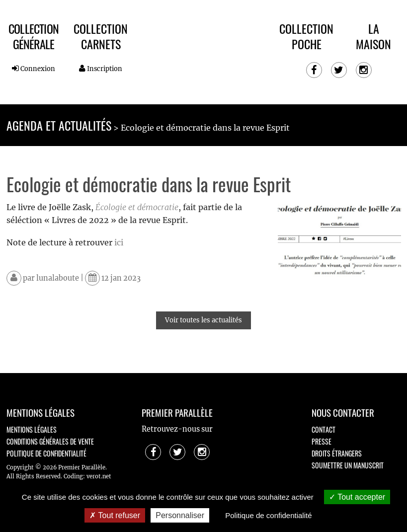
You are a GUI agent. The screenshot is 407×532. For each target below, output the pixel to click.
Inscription (101, 69)
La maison (373, 36)
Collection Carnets (101, 36)
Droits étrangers (337, 453)
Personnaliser (180, 515)
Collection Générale (34, 36)
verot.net (99, 476)
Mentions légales (32, 429)
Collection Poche (306, 36)
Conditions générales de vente (50, 441)
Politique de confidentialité (46, 453)
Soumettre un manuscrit (348, 465)
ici (119, 242)
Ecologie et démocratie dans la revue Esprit (205, 128)
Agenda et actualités (59, 125)
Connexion (34, 69)
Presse (322, 441)
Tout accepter (357, 497)
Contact (324, 429)
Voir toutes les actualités (203, 320)
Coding (73, 476)
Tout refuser (115, 515)
